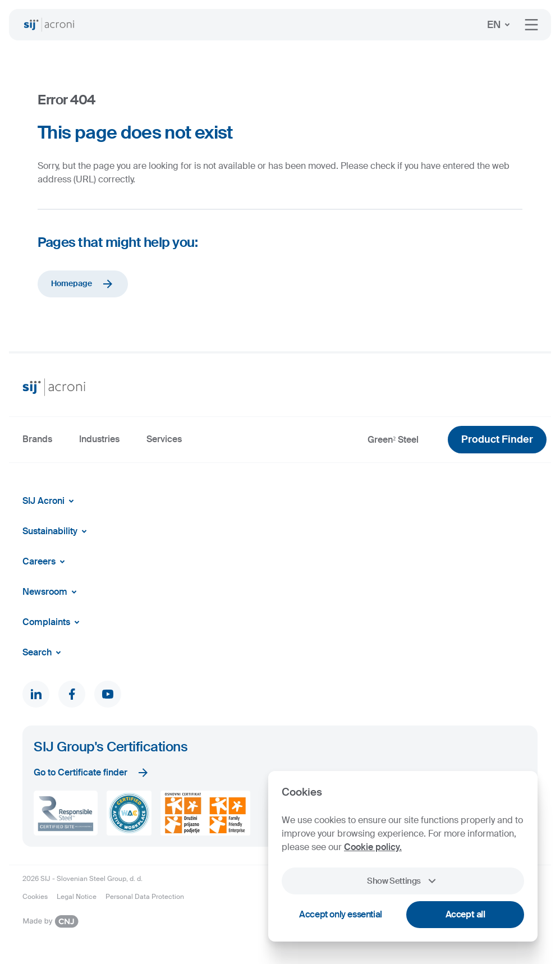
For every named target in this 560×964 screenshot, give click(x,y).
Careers (46, 562)
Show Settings (403, 881)
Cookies (35, 897)
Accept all (465, 914)
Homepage (83, 284)
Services (164, 439)
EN (501, 25)
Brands (37, 439)
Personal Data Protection (145, 897)
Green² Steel (393, 440)
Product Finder (497, 439)
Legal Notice (77, 897)
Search (44, 653)
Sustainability (57, 531)
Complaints (53, 622)
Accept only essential (341, 914)
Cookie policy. (373, 847)
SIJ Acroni (50, 501)
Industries (99, 439)
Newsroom (52, 592)
